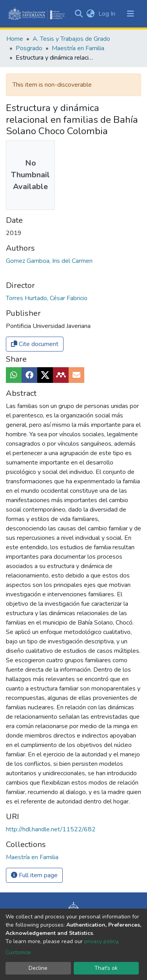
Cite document (35, 344)
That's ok (106, 968)
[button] (90, 14)
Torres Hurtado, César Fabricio (47, 298)
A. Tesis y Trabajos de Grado (71, 39)
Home (15, 39)
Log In (108, 14)
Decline (38, 968)
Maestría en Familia (78, 48)
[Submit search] (79, 14)
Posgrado (29, 48)
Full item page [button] (34, 875)
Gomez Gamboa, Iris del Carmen (49, 261)
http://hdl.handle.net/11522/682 (51, 829)
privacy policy (101, 941)
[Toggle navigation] (131, 14)
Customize (18, 952)
